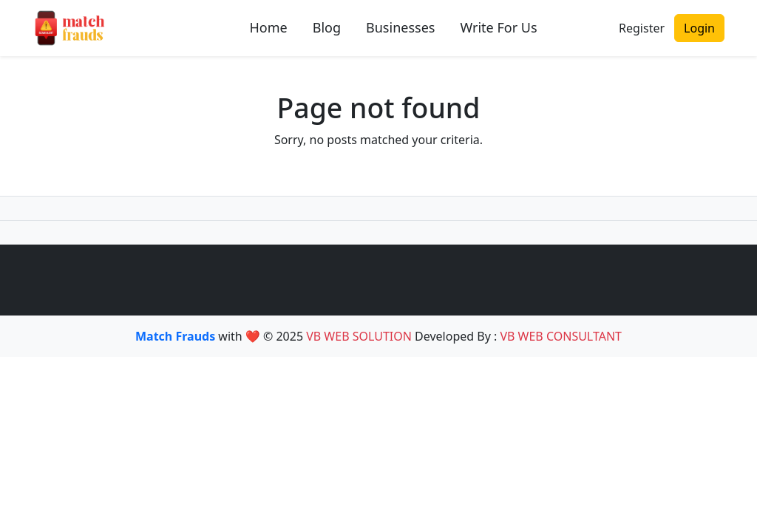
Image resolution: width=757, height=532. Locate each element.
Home (269, 27)
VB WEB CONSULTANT (561, 336)
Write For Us (498, 27)
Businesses (400, 27)
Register (642, 28)
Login (699, 28)
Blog (327, 27)
